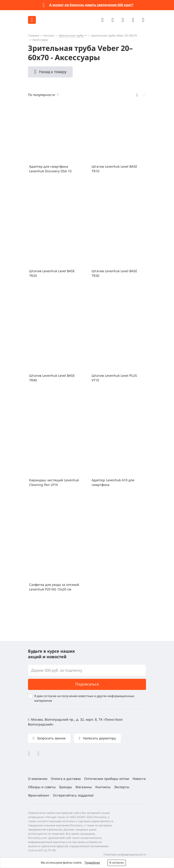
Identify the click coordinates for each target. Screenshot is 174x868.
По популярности (42, 95)
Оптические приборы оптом (107, 779)
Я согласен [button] (117, 863)
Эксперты (122, 787)
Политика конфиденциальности (125, 854)
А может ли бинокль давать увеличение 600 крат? (91, 5)
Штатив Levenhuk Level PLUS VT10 (114, 378)
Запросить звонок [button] (51, 738)
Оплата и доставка (66, 779)
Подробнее (92, 863)
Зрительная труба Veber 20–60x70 (114, 36)
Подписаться (87, 684)
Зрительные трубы (71, 36)
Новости (139, 779)
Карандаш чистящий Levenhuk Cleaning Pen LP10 (54, 482)
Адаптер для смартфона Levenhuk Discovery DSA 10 (50, 169)
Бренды (66, 787)
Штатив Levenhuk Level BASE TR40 (52, 378)
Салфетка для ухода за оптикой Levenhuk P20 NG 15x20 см (54, 587)
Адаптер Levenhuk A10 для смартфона (113, 482)
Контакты (103, 787)
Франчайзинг (39, 795)
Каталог (49, 36)
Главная (34, 36)
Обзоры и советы (42, 787)
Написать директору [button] (99, 738)
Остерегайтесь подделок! (73, 795)
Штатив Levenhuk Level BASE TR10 (114, 169)
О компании (38, 779)
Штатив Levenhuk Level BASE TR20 (52, 273)
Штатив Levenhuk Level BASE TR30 (114, 273)
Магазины (84, 787)
